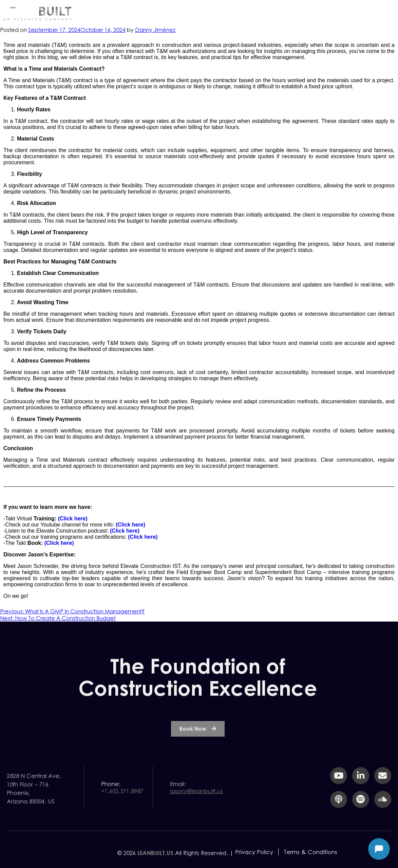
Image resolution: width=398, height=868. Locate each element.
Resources (274, 13)
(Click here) (73, 519)
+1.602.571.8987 (122, 801)
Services (226, 13)
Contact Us (368, 13)
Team (320, 13)
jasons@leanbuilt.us (196, 801)
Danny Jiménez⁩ (155, 30)
